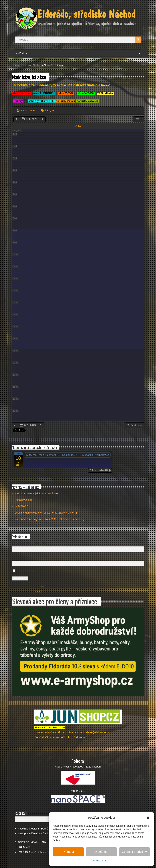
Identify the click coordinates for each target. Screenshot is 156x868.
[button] (148, 818)
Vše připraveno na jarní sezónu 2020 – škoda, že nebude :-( (49, 519)
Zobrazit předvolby (134, 852)
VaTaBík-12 (21, 506)
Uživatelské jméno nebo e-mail (29, 543)
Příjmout (68, 852)
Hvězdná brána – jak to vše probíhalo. (36, 493)
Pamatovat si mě (26, 571)
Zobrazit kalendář (100, 470)
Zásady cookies (99, 861)
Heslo (15, 557)
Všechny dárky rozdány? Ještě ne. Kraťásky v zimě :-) (46, 513)
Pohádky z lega (23, 500)
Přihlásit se (20, 578)
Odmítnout (101, 852)
